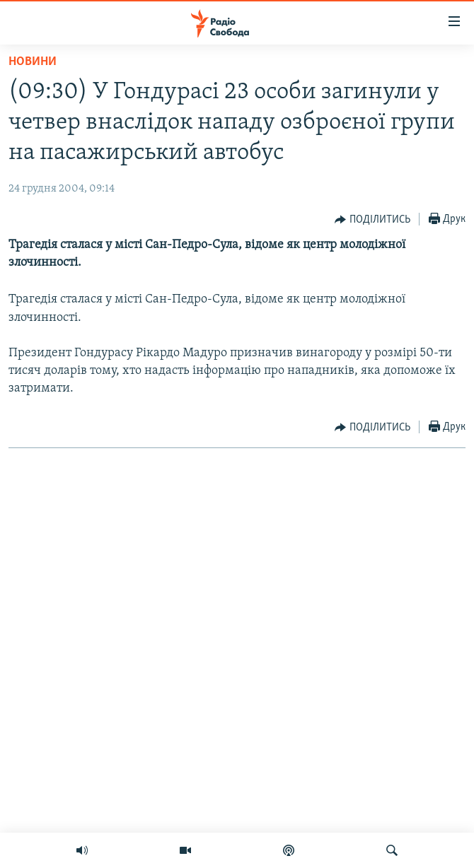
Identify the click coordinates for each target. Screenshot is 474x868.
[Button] (372, 220)
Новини (33, 62)
